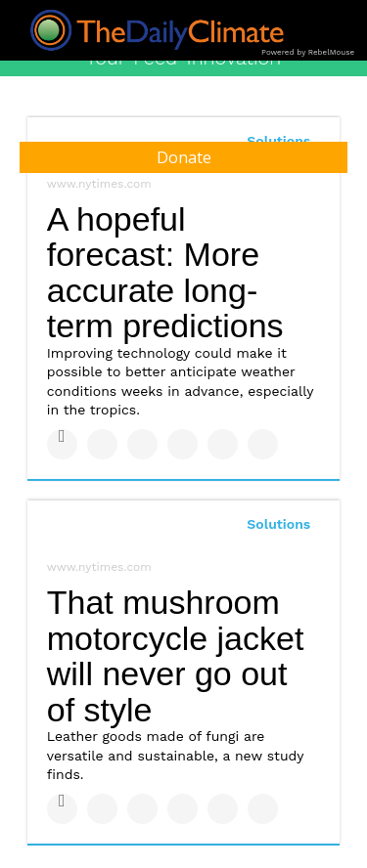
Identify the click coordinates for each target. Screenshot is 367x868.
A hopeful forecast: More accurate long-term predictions (165, 273)
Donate (184, 157)
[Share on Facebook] (62, 444)
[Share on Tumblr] (183, 444)
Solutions (278, 524)
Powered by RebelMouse (308, 52)
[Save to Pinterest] (223, 444)
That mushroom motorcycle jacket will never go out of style (176, 656)
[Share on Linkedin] (142, 444)
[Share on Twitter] (102, 444)
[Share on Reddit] (263, 444)
